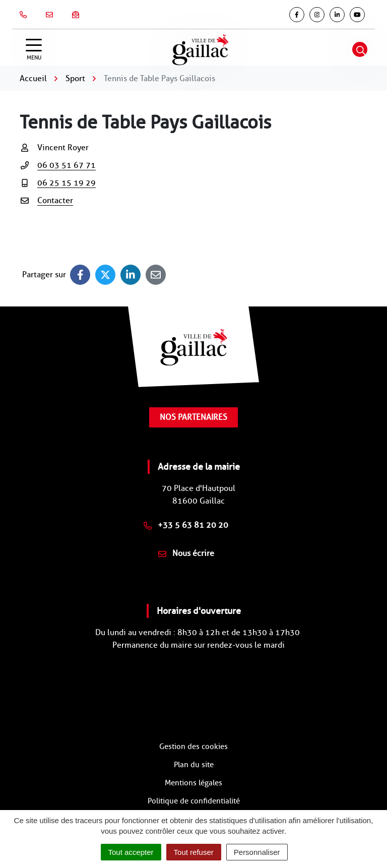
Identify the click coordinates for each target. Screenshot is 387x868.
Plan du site (194, 765)
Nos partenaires (193, 417)
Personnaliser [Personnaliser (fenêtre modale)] (257, 852)
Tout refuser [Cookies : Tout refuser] (194, 852)
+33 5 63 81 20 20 (186, 525)
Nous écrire (186, 553)
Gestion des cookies (193, 747)
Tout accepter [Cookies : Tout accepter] (131, 852)
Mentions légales (193, 783)
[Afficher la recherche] (360, 49)
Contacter (55, 200)
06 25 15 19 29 (67, 183)
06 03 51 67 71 (67, 165)
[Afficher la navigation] (34, 50)
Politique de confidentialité (194, 801)
